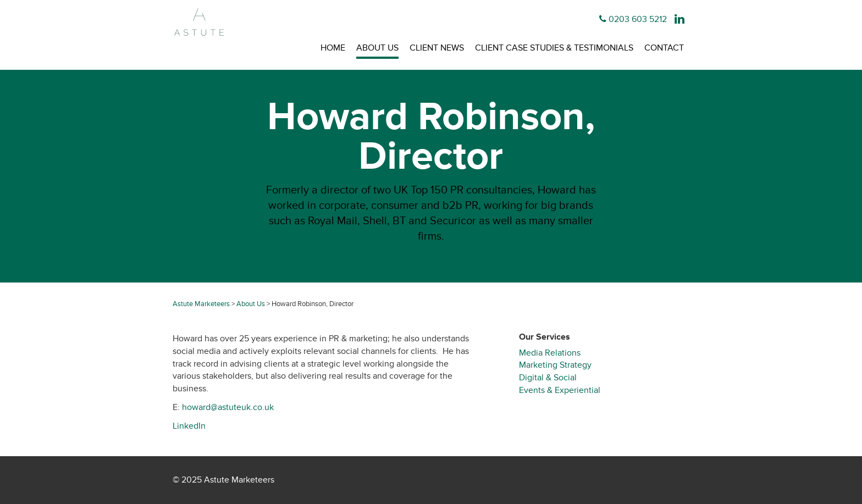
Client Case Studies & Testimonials (554, 48)
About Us (377, 48)
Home (333, 48)
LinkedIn (189, 426)
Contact (664, 48)
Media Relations (550, 353)
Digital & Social (548, 378)
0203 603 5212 (638, 19)
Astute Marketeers (201, 304)
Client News (437, 48)
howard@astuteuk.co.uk (227, 407)
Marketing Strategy (555, 365)
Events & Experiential (560, 390)
